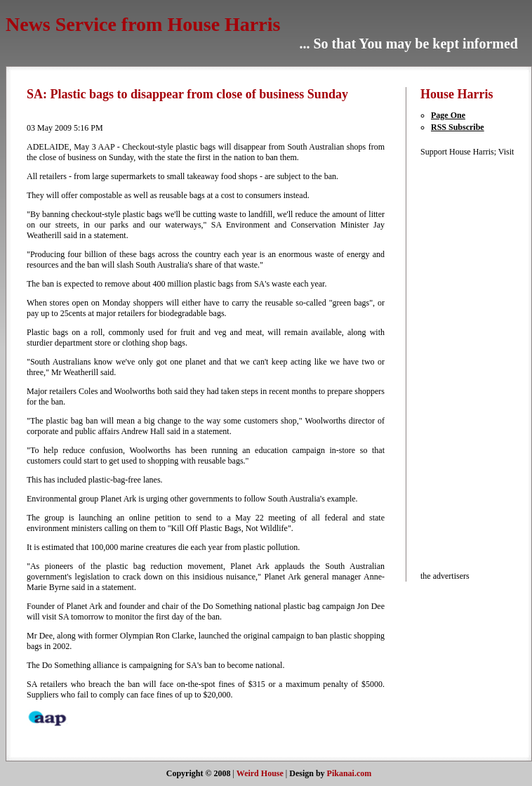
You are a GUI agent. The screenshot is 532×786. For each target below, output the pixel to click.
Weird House (260, 773)
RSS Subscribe (458, 127)
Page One (448, 115)
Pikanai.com (350, 773)
